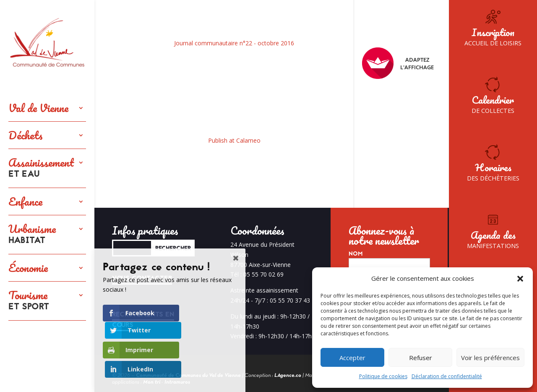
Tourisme (29, 301)
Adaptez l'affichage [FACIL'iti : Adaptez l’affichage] (398, 63)
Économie (28, 268)
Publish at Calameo (234, 140)
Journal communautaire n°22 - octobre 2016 (234, 43)
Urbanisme (32, 235)
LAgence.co (288, 376)
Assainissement (41, 168)
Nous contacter (142, 278)
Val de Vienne (38, 108)
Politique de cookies (383, 376)
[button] (520, 279)
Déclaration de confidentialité (447, 376)
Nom (356, 254)
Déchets (26, 135)
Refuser (421, 358)
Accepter (352, 358)
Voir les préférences (490, 358)
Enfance (25, 201)
